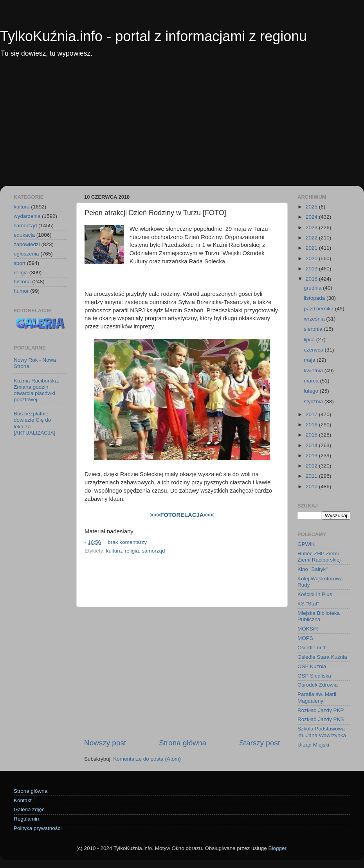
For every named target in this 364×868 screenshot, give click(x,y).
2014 (312, 445)
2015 (312, 435)
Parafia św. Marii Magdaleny (317, 697)
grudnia (313, 288)
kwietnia (314, 371)
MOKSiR (308, 629)
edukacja (24, 235)
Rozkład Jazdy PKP (321, 710)
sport (20, 263)
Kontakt (23, 800)
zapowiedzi (27, 244)
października (319, 309)
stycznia (314, 401)
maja (310, 360)
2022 (312, 238)
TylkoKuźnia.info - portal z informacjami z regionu (153, 36)
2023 (312, 227)
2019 (312, 269)
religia (132, 551)
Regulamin (26, 819)
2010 (312, 487)
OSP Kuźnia (312, 666)
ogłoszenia (26, 254)
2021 (312, 248)
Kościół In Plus (315, 594)
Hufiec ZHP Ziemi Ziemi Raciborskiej (319, 557)
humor (21, 291)
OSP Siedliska (314, 676)
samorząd (153, 551)
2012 (312, 466)
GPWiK (306, 544)
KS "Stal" (308, 604)
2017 (312, 414)
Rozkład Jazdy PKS (321, 719)
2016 (312, 425)
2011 (312, 476)
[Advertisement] (182, 127)
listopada (315, 298)
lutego (312, 391)
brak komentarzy (127, 542)
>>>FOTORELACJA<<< (182, 515)
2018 (312, 279)
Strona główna (183, 743)
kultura (114, 551)
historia (22, 282)
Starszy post (259, 743)
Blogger (277, 848)
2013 (312, 456)
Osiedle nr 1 (312, 648)
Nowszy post (105, 743)
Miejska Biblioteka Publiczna (319, 616)
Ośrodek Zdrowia (318, 685)
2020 (312, 258)
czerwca (314, 350)
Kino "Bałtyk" (313, 569)
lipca (310, 340)
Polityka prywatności (38, 828)
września (315, 319)
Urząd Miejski (313, 745)
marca (312, 381)
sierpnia (314, 329)
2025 (312, 207)
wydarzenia (27, 216)
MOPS (305, 638)
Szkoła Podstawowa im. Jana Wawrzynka (322, 732)
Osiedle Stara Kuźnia (322, 657)
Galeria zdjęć (29, 809)
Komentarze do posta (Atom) (147, 759)
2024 (312, 217)
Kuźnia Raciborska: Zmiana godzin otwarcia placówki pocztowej (36, 390)
